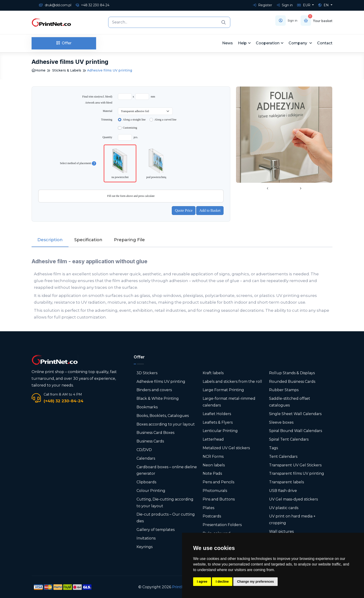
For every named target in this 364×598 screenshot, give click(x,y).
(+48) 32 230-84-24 (63, 401)
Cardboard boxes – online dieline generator (167, 470)
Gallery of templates (156, 530)
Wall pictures (281, 531)
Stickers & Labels (67, 70)
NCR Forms (213, 457)
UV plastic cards (284, 508)
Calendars (146, 458)
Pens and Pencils (218, 482)
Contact (325, 43)
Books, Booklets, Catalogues (163, 416)
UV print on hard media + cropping (292, 520)
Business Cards (150, 441)
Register (262, 5)
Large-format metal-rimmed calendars (229, 402)
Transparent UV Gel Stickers (295, 465)
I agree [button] (202, 582)
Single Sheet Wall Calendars (295, 414)
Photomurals (215, 491)
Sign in (285, 5)
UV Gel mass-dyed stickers (293, 499)
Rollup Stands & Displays (292, 373)
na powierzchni (120, 163)
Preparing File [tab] (129, 240)
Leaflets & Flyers (218, 422)
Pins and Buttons (219, 499)
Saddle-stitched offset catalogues (290, 402)
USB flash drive (283, 491)
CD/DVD (144, 450)
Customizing (130, 128)
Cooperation (268, 43)
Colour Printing (151, 491)
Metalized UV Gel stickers (226, 448)
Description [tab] (50, 240)
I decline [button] (222, 582)
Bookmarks (147, 407)
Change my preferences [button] (255, 582)
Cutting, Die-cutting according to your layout (165, 503)
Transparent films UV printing (297, 473)
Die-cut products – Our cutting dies (166, 518)
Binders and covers (154, 390)
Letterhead (213, 439)
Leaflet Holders (217, 414)
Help (242, 43)
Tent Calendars (283, 457)
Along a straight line (134, 120)
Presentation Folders (222, 525)
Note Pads (212, 473)
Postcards (212, 516)
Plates (208, 508)
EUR (304, 5)
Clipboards (146, 482)
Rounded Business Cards (292, 382)
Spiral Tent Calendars (289, 439)
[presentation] (268, 189)
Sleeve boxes (281, 422)
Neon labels (214, 465)
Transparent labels (286, 482)
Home (39, 70)
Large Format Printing (223, 390)
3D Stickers (147, 373)
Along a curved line (165, 120)
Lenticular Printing (220, 431)
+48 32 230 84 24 (93, 5)
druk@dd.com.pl (55, 5)
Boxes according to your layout (166, 424)
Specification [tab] (88, 240)
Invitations (146, 538)
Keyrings (145, 547)
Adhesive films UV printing (161, 382)
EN (324, 5)
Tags (273, 448)
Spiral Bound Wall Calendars (296, 431)
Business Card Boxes (155, 433)
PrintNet (180, 587)
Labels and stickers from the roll (232, 382)
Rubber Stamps (284, 390)
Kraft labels (213, 373)
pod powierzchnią (156, 163)
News (227, 43)
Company (298, 43)
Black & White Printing (158, 398)
